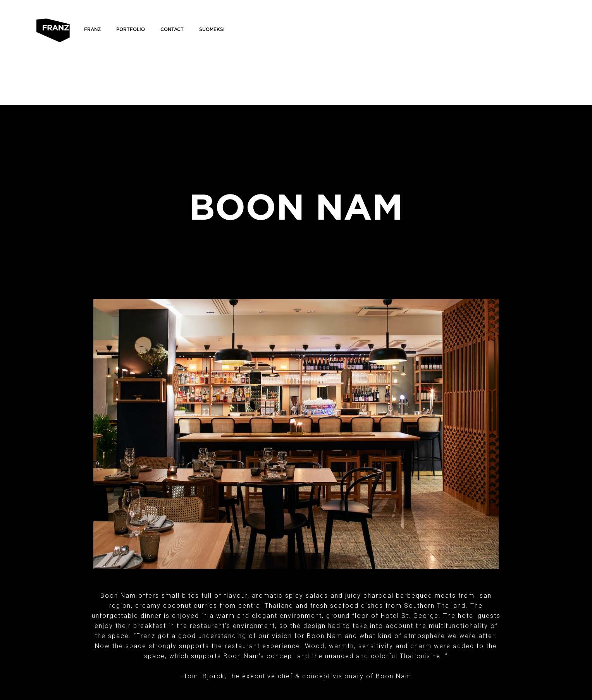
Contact (172, 29)
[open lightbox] (296, 434)
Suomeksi (212, 29)
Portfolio (131, 29)
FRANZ (92, 29)
